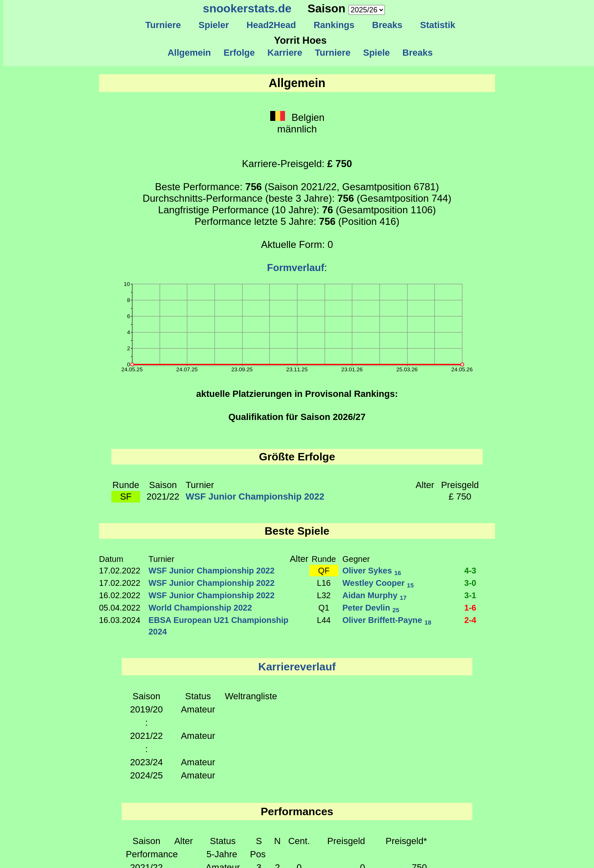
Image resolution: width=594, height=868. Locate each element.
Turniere (163, 25)
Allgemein (190, 53)
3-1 (470, 595)
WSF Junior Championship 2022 (255, 497)
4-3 (470, 571)
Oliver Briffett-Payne (387, 620)
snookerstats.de (247, 8)
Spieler (214, 25)
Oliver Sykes (372, 571)
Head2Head (271, 25)
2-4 (470, 620)
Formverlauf (296, 268)
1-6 (470, 608)
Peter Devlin (371, 608)
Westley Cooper (378, 583)
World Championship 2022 (200, 608)
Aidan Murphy (375, 595)
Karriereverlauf (297, 667)
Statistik (438, 25)
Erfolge (239, 53)
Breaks (387, 25)
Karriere (285, 53)
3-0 (470, 583)
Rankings (334, 25)
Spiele (376, 53)
